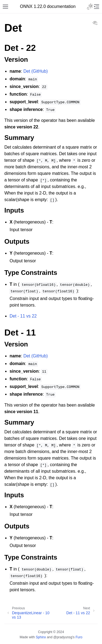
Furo (79, 637)
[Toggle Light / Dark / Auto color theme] (90, 7)
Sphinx (41, 637)
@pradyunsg (63, 637)
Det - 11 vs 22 (23, 316)
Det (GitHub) (36, 71)
